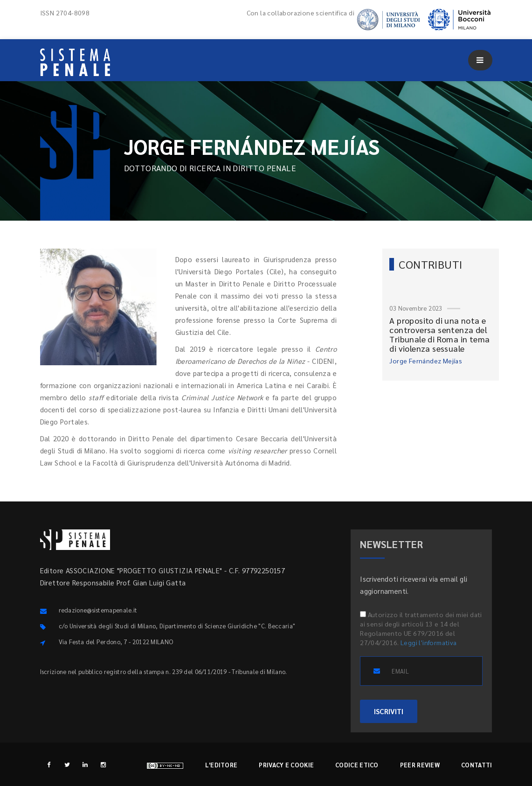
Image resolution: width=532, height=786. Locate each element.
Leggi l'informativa (429, 642)
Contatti (477, 765)
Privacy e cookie (286, 765)
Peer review (420, 765)
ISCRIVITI (389, 711)
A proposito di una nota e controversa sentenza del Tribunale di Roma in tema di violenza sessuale (439, 334)
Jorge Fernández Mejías (426, 361)
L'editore (221, 765)
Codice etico (357, 765)
